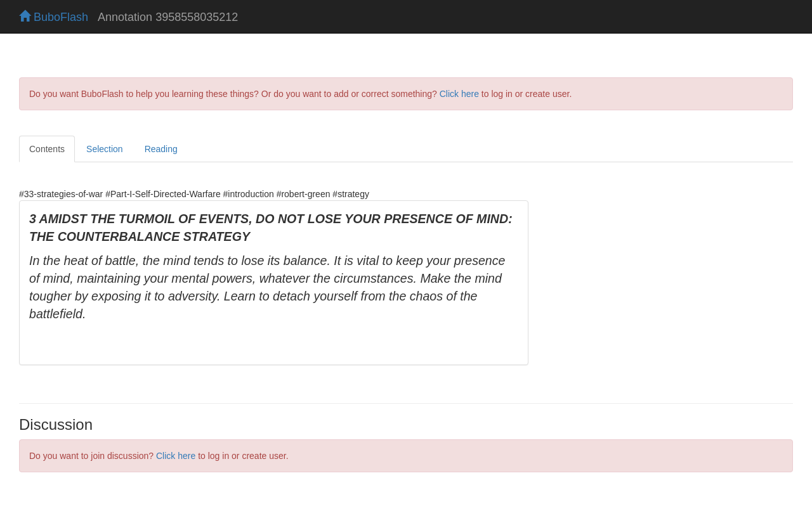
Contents (47, 149)
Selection (105, 149)
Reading (161, 149)
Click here (459, 94)
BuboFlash (54, 17)
